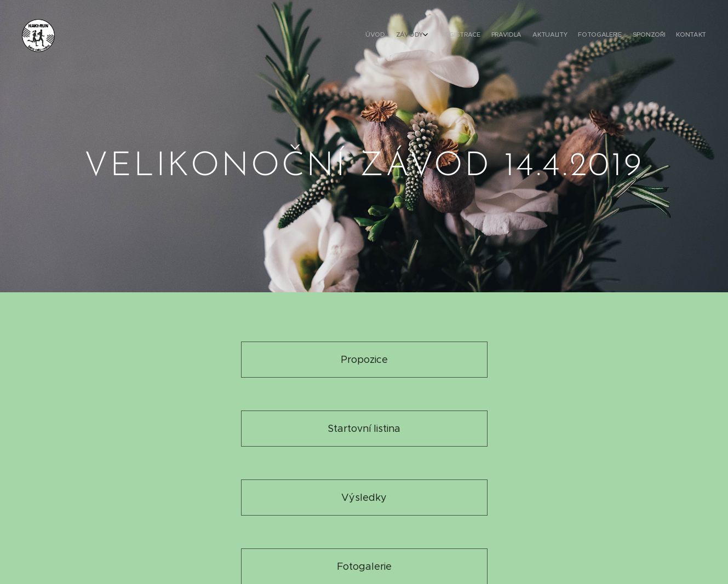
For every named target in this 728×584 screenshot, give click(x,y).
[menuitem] (623, 36)
